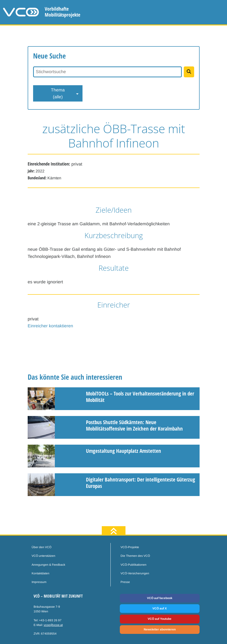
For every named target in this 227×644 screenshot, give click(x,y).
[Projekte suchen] (189, 72)
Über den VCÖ (41, 547)
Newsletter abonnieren (160, 629)
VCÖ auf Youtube (160, 619)
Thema (58, 94)
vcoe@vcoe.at (53, 625)
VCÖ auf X (160, 608)
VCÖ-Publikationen (134, 565)
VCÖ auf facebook (160, 598)
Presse (125, 582)
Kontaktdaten (41, 573)
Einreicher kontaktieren (50, 326)
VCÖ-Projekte (130, 547)
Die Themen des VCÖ (135, 556)
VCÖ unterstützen (43, 556)
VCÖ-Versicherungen (135, 573)
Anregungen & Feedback (48, 565)
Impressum (39, 582)
